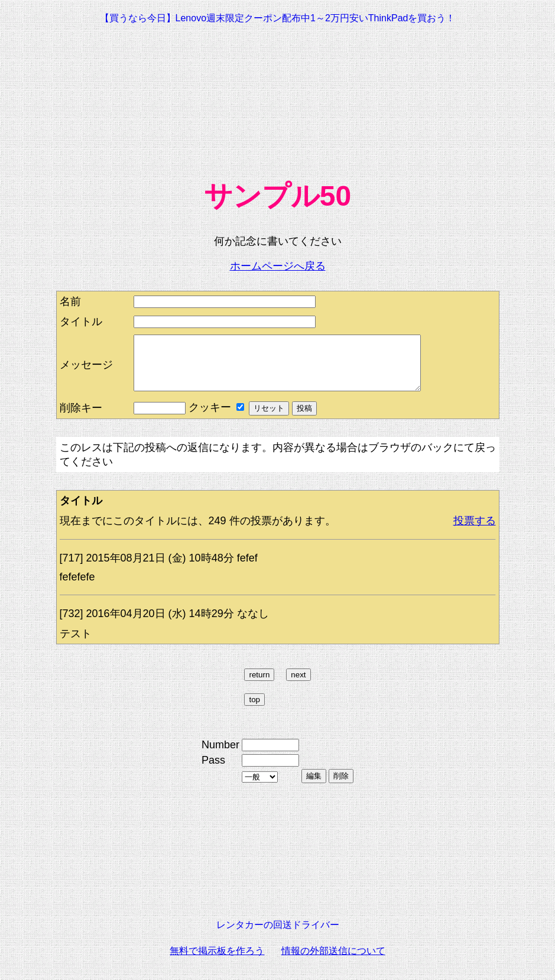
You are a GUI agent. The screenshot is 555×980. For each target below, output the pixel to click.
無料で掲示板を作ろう (217, 961)
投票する (475, 531)
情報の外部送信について (333, 961)
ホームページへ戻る (278, 266)
